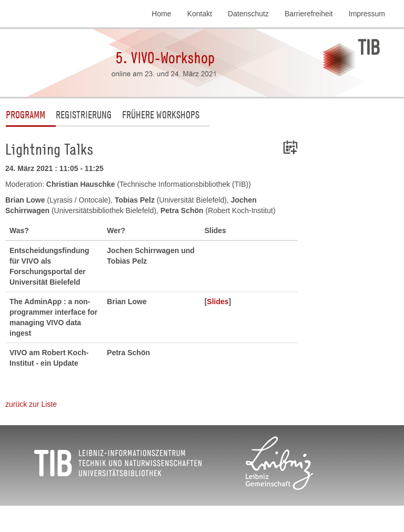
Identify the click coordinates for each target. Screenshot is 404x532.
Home (161, 14)
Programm (26, 114)
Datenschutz (248, 14)
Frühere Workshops (161, 114)
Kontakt (200, 14)
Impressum (367, 14)
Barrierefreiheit (309, 14)
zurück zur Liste (31, 404)
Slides (218, 302)
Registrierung (84, 114)
